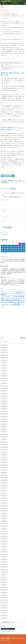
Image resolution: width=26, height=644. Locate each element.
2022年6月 (4, 460)
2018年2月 (4, 592)
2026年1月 (4, 350)
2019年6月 (4, 552)
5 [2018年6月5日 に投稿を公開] (9, 246)
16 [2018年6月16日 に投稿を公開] (24, 248)
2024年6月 (4, 399)
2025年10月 (5, 358)
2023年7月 (4, 427)
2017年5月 (4, 615)
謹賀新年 (4, 280)
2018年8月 (4, 577)
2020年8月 (4, 516)
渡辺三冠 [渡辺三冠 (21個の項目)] (17, 299)
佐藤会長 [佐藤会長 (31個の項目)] (2, 293)
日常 (20, 181)
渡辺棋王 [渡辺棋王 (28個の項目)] (21, 299)
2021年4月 (4, 496)
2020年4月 (4, 526)
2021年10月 (5, 480)
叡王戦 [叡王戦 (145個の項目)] (19, 293)
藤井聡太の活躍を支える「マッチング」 (11, 130)
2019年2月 (4, 562)
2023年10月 (5, 419)
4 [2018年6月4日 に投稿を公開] (6, 246)
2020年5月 (4, 524)
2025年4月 (4, 373)
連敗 (4, 272)
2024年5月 (4, 401)
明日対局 (22, 269)
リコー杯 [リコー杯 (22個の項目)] (12, 291)
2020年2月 (4, 531)
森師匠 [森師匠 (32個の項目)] (9, 299)
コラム (3, 259)
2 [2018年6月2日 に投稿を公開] (24, 244)
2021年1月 (4, 503)
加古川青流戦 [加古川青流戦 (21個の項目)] (11, 293)
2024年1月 (4, 411)
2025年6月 (4, 368)
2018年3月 (4, 590)
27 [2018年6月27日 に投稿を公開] (13, 251)
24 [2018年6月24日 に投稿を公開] (2, 251)
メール (4, 216)
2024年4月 (4, 404)
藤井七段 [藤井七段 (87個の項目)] (12, 302)
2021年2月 (4, 501)
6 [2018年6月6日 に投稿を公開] (13, 246)
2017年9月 (4, 605)
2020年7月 (4, 519)
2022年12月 (5, 445)
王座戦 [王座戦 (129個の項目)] (12, 301)
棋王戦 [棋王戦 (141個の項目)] (20, 297)
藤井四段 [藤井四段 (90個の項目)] (21, 302)
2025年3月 (4, 376)
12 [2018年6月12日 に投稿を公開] (9, 248)
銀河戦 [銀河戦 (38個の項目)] (13, 305)
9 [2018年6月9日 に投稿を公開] (24, 246)
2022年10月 (5, 450)
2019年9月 (4, 544)
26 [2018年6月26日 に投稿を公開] (9, 251)
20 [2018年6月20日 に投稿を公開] (13, 249)
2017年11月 (5, 600)
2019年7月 (4, 549)
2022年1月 (4, 473)
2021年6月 (4, 490)
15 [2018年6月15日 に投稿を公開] (20, 248)
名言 (10, 259)
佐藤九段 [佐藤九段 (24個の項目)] (23, 291)
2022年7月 (4, 457)
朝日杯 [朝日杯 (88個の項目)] (16, 297)
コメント (5, 200)
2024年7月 (4, 396)
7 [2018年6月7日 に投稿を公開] (17, 246)
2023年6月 (4, 429)
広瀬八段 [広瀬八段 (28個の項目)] (22, 295)
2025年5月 (4, 371)
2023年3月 (4, 437)
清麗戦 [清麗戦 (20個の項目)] (15, 299)
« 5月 (2, 253)
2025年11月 (5, 355)
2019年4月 (4, 557)
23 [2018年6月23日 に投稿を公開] (24, 249)
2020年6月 (4, 521)
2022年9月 (4, 452)
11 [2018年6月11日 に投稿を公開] (6, 248)
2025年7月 (4, 366)
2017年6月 (4, 613)
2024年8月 (4, 394)
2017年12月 (5, 598)
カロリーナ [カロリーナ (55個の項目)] (4, 291)
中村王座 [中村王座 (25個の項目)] (16, 291)
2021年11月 (5, 478)
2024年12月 (5, 383)
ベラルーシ (5, 232)
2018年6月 (4, 582)
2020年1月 (4, 534)
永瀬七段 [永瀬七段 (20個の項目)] (12, 299)
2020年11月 (5, 508)
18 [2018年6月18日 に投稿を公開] (6, 249)
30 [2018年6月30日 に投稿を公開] (24, 251)
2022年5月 (4, 462)
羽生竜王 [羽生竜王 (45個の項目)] (6, 302)
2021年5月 (4, 493)
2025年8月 (4, 363)
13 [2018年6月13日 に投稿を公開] (13, 248)
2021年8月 (4, 485)
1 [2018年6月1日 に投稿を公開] (20, 244)
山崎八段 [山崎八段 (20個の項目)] (19, 295)
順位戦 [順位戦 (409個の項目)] (17, 304)
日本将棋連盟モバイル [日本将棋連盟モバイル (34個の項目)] (8, 297)
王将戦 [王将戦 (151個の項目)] (7, 300)
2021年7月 (4, 488)
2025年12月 (5, 353)
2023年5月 (4, 432)
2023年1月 (4, 442)
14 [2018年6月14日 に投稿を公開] (17, 248)
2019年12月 (5, 536)
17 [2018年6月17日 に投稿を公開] (2, 249)
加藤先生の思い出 (18, 272)
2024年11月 (5, 386)
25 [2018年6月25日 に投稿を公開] (6, 251)
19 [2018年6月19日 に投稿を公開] (9, 249)
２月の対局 (11, 270)
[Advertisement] (13, 172)
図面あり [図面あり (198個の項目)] (4, 295)
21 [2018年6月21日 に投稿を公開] (17, 249)
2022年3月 (4, 468)
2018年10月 (5, 572)
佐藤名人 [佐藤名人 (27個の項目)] (6, 293)
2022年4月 (4, 465)
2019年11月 (5, 539)
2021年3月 (4, 498)
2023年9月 (4, 422)
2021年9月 (4, 483)
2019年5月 (4, 554)
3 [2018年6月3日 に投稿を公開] (2, 246)
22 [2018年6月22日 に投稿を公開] (20, 249)
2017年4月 (4, 618)
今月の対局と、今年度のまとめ (10, 269)
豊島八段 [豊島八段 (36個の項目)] (6, 305)
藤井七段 (5, 182)
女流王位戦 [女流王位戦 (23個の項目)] (15, 295)
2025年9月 (4, 360)
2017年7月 (4, 610)
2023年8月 (4, 424)
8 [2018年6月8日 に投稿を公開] (20, 246)
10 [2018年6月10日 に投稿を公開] (2, 248)
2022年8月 (4, 455)
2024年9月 (4, 391)
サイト (4, 222)
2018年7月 (4, 580)
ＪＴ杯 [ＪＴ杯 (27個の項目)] (22, 305)
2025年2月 (4, 378)
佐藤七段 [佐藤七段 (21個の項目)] (19, 291)
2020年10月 (5, 511)
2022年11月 (5, 447)
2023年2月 (4, 439)
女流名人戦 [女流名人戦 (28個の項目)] (10, 295)
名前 (4, 211)
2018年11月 (5, 570)
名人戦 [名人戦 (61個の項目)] (23, 293)
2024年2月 (4, 409)
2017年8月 (4, 608)
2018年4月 (4, 587)
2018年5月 (4, 585)
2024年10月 (5, 388)
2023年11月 (5, 417)
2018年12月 (5, 567)
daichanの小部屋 (6, 1)
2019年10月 (5, 541)
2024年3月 (4, 406)
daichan (5, 181)
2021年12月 (5, 475)
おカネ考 (3, 234)
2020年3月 (4, 529)
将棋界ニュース (13, 181)
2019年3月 (4, 559)
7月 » (5, 253)
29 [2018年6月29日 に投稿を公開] (20, 251)
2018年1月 (4, 595)
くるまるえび (12, 280)
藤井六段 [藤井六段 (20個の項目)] (16, 303)
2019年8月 (4, 547)
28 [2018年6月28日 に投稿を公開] (17, 251)
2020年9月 (4, 513)
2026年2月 (4, 348)
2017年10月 (5, 603)
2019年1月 (4, 564)
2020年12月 (5, 506)
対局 (16, 259)
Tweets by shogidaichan (7, 631)
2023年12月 (5, 414)
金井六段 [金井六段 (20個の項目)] (9, 305)
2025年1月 (4, 381)
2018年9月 (4, 575)
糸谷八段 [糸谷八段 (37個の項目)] (22, 301)
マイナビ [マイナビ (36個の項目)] (9, 291)
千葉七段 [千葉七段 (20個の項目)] (15, 293)
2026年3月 (4, 345)
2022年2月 (4, 470)
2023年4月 (4, 434)
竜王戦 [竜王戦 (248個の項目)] (17, 300)
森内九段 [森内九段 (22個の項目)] (5, 299)
